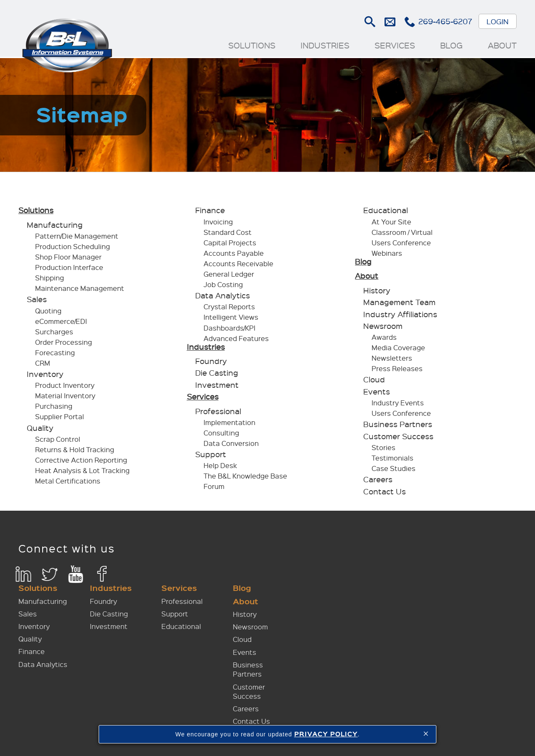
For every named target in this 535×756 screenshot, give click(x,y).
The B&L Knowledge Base (245, 478)
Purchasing (54, 409)
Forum (214, 489)
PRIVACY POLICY (326, 734)
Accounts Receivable (238, 266)
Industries (325, 45)
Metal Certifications (68, 483)
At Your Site (391, 224)
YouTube (76, 576)
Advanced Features (236, 340)
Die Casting (217, 375)
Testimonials (392, 460)
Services (394, 45)
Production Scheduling (73, 249)
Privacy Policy (425, 723)
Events (377, 394)
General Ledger (229, 276)
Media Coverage (398, 350)
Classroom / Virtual (402, 234)
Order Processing (64, 344)
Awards (384, 340)
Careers (378, 481)
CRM (43, 365)
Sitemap (383, 723)
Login (497, 21)
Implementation (229, 424)
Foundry (211, 363)
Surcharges (55, 334)
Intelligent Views (231, 319)
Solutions (251, 45)
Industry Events (398, 405)
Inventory (46, 376)
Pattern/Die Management (77, 238)
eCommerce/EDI (61, 323)
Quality (41, 430)
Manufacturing (55, 227)
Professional (218, 413)
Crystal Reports (229, 309)
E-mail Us (389, 22)
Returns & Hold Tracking (75, 452)
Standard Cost (228, 234)
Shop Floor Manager (69, 259)
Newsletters (392, 360)
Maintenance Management (80, 291)
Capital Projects (230, 245)
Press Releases (397, 371)
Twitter (50, 576)
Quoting (49, 313)
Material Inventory (66, 398)
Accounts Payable (234, 255)
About (502, 45)
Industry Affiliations (400, 316)
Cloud (374, 382)
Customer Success (398, 438)
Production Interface (70, 270)
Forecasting (55, 355)
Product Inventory (65, 388)
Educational (386, 213)
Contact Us (385, 494)
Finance (210, 213)
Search (369, 22)
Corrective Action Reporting (82, 462)
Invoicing (218, 224)
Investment (217, 387)
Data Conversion (231, 445)
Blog (451, 45)
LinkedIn (24, 576)
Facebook (103, 576)
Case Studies (394, 470)
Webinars (387, 255)
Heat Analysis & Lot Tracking (83, 472)
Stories (383, 449)
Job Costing (223, 286)
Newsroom (383, 328)
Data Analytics (223, 298)
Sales (37, 302)
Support (211, 456)
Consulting (221, 435)
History (377, 293)
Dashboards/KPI (229, 330)
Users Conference (401, 245)
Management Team (399, 304)
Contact (349, 723)
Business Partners (398, 427)
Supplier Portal (60, 419)
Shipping (50, 280)
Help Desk (220, 468)
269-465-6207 (445, 21)
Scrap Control (58, 441)
